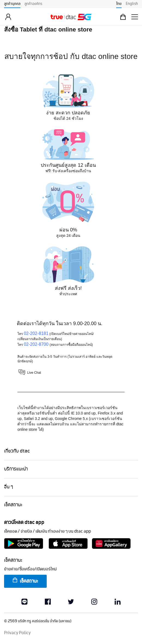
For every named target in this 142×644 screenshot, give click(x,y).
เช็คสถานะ (25, 581)
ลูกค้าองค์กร (33, 4)
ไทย (119, 4)
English (132, 4)
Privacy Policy (17, 633)
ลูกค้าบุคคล (12, 4)
